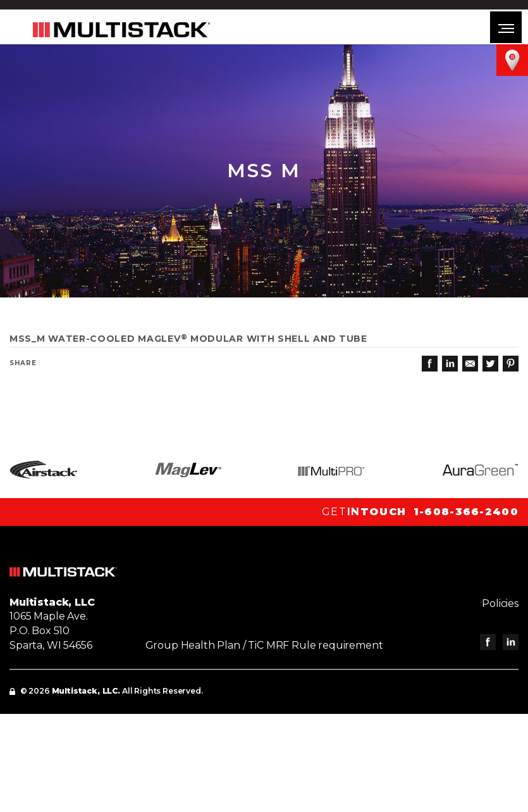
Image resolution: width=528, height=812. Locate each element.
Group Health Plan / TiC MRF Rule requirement (264, 645)
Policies (500, 603)
